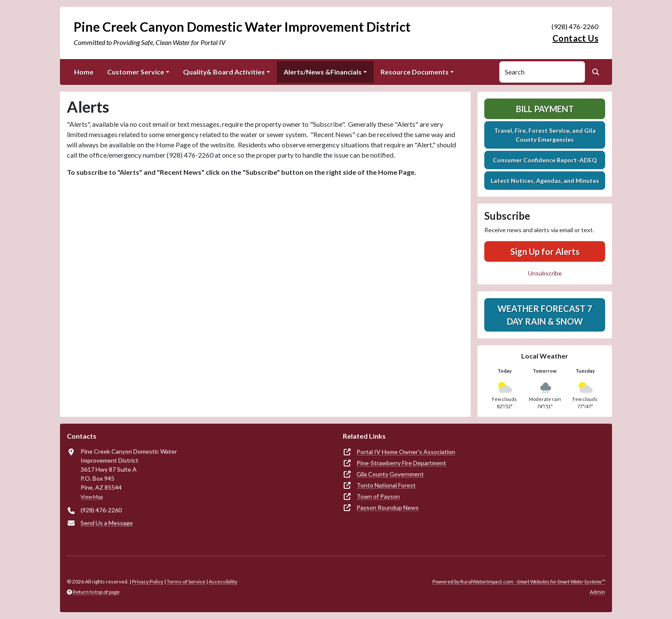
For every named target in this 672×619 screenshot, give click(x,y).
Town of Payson (378, 496)
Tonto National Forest (386, 485)
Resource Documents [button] (415, 72)
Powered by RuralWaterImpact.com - (519, 582)
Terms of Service (186, 582)
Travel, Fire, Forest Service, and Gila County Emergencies (545, 135)
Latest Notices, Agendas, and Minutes (545, 181)
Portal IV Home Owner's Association (406, 452)
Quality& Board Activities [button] (224, 72)
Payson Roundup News (388, 507)
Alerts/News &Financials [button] (323, 72)
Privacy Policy (148, 582)
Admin (597, 592)
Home (84, 72)
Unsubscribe (545, 273)
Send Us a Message (107, 523)
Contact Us (575, 38)
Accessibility (223, 582)
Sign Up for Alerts (545, 251)
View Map (92, 497)
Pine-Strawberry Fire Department (401, 463)
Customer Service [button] (136, 72)
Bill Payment (545, 109)
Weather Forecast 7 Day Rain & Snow (545, 315)
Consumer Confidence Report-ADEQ (545, 160)
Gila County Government (390, 474)
